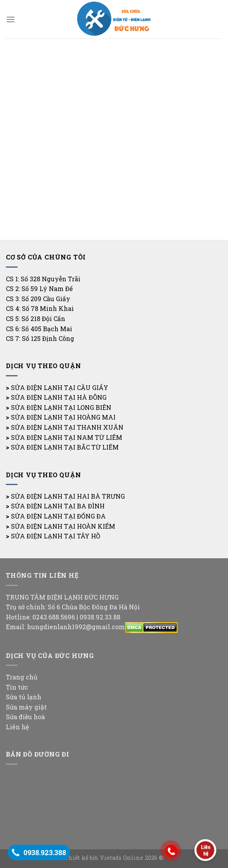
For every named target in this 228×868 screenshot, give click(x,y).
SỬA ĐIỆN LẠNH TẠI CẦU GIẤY (60, 387)
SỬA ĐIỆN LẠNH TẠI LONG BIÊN (61, 407)
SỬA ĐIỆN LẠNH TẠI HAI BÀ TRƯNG (68, 496)
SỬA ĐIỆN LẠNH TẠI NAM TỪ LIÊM (67, 437)
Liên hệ (17, 727)
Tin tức (17, 687)
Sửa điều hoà (25, 717)
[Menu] (11, 19)
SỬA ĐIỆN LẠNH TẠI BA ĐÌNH (58, 506)
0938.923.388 (45, 852)
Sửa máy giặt (26, 707)
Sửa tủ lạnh (24, 697)
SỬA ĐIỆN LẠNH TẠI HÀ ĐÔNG (59, 397)
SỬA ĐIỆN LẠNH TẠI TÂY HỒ (56, 536)
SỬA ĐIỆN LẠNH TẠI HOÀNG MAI (63, 417)
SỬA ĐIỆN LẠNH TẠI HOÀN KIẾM (63, 526)
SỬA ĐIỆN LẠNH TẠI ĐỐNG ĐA (58, 516)
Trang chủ (22, 677)
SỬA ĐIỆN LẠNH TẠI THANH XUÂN (67, 427)
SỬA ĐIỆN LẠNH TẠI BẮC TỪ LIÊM (65, 447)
